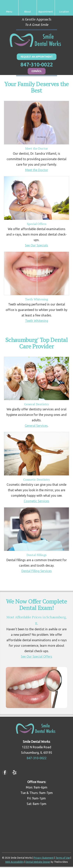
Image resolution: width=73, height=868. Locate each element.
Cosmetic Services (36, 501)
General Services (36, 426)
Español (37, 71)
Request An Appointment (37, 57)
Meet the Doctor (37, 170)
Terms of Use (63, 858)
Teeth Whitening (37, 321)
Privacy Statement (44, 858)
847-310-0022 (37, 65)
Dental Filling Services (37, 571)
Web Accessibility (15, 862)
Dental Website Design (38, 862)
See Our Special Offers (36, 656)
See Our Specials (36, 245)
